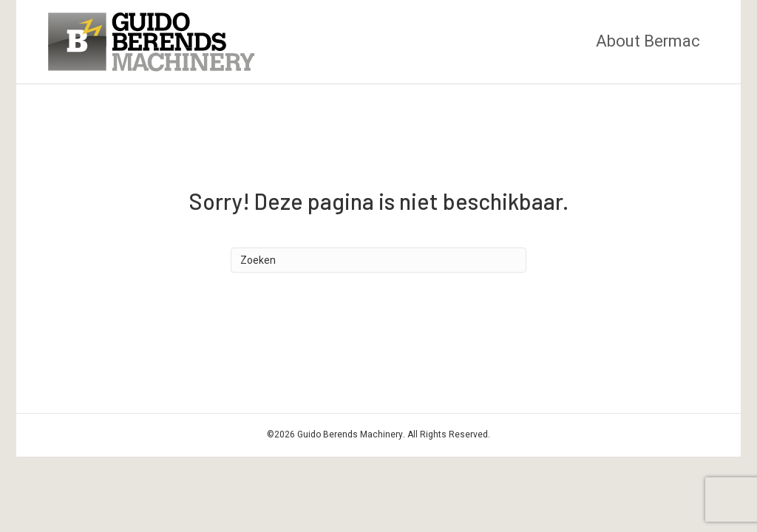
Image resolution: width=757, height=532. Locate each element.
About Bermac (648, 41)
